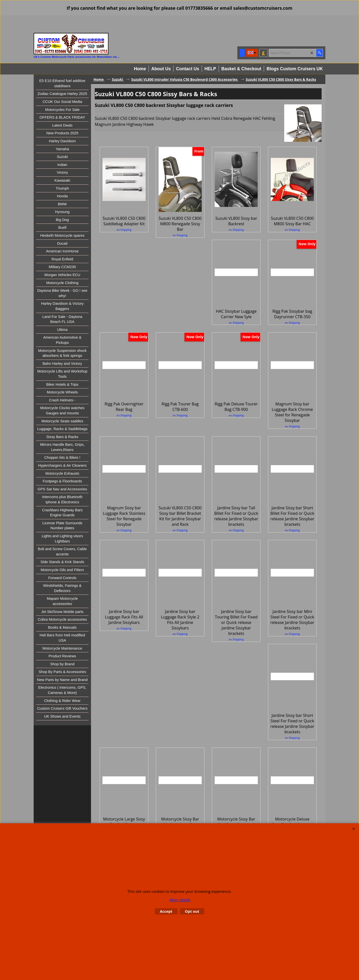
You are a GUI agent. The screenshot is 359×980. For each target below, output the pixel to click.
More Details (180, 900)
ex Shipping (124, 230)
